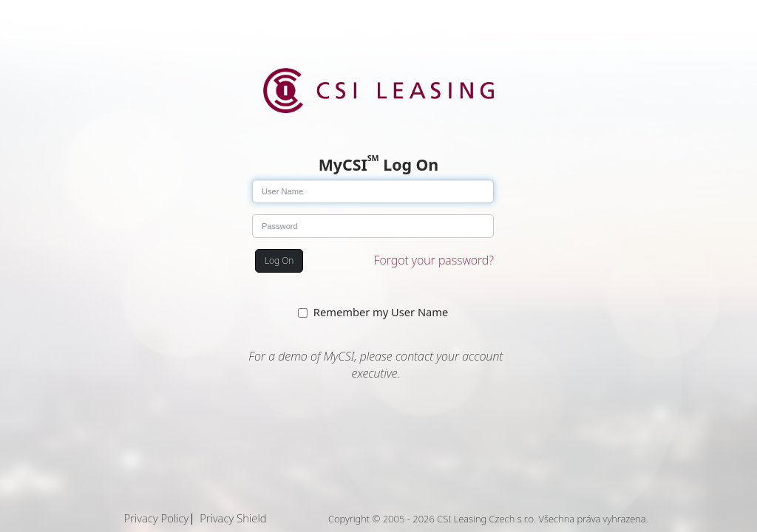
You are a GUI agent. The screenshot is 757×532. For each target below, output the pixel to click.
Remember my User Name (381, 312)
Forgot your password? (434, 260)
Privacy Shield (233, 518)
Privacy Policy (157, 518)
